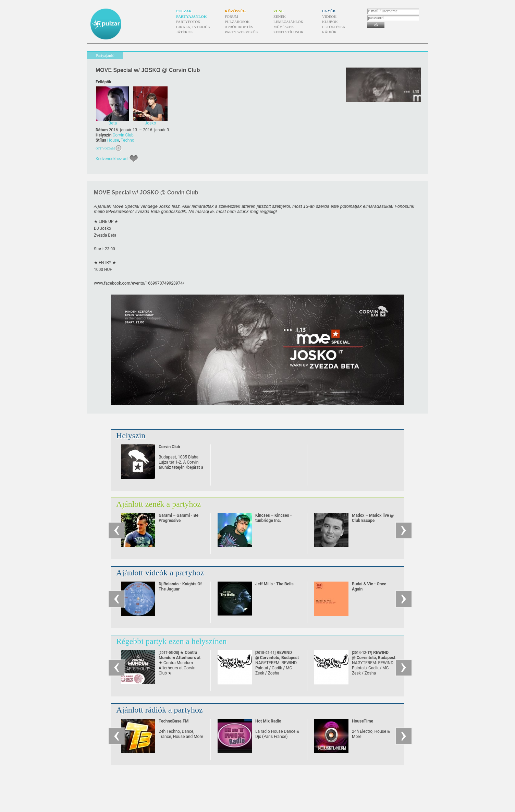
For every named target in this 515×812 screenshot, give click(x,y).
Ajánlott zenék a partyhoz (158, 504)
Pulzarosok (237, 22)
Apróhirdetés (239, 27)
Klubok (330, 22)
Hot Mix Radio (268, 721)
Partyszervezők (242, 32)
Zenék (280, 16)
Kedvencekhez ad (112, 159)
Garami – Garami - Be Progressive (179, 518)
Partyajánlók (191, 16)
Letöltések (334, 27)
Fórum (231, 16)
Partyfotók (188, 22)
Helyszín (131, 435)
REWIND (277, 655)
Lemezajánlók (288, 22)
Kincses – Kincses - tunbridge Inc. (273, 518)
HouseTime (363, 721)
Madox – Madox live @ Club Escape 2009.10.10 (373, 521)
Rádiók (329, 32)
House (113, 140)
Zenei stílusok (289, 32)
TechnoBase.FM (174, 721)
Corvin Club (123, 135)
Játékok (185, 32)
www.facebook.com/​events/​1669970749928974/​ (139, 283)
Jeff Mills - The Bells (274, 584)
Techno (127, 140)
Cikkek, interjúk (193, 27)
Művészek (284, 27)
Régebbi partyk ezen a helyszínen (171, 641)
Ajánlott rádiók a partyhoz (160, 710)
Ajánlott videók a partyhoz (160, 573)
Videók (329, 16)
